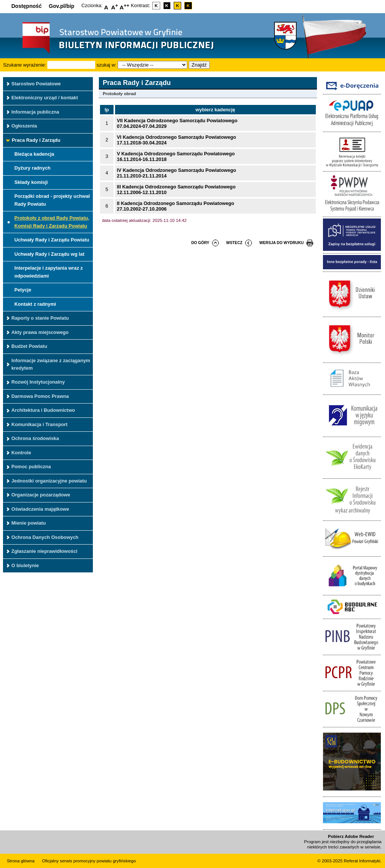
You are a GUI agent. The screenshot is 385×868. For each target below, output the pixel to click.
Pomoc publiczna (31, 467)
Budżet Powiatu (29, 346)
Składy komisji (31, 182)
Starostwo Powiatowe (36, 84)
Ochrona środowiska (35, 438)
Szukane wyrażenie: (25, 65)
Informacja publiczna (35, 112)
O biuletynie (25, 565)
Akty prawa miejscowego (40, 332)
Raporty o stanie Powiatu (40, 318)
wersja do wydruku (282, 243)
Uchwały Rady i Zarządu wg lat (49, 254)
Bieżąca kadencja (34, 154)
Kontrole (21, 453)
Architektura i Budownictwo (43, 410)
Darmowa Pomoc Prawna (40, 396)
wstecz (234, 243)
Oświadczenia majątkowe (40, 509)
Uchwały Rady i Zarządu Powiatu (52, 240)
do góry (200, 243)
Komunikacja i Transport (39, 424)
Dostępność (27, 6)
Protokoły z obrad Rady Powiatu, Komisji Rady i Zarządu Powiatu (52, 222)
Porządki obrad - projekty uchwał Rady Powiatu (52, 200)
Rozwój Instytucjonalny (38, 382)
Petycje (23, 290)
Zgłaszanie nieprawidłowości (44, 551)
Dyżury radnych (32, 168)
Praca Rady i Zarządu (36, 140)
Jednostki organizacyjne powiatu (49, 481)
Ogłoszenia (24, 126)
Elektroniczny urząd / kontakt (45, 98)
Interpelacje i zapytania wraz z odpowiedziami (49, 272)
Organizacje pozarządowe (41, 495)
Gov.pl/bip (62, 6)
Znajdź (199, 65)
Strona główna (21, 861)
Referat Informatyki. (362, 861)
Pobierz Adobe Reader (351, 836)
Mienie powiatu (29, 523)
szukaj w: (107, 65)
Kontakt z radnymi (35, 304)
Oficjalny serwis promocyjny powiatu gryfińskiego (89, 861)
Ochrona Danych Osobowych (45, 537)
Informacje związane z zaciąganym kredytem (51, 364)
